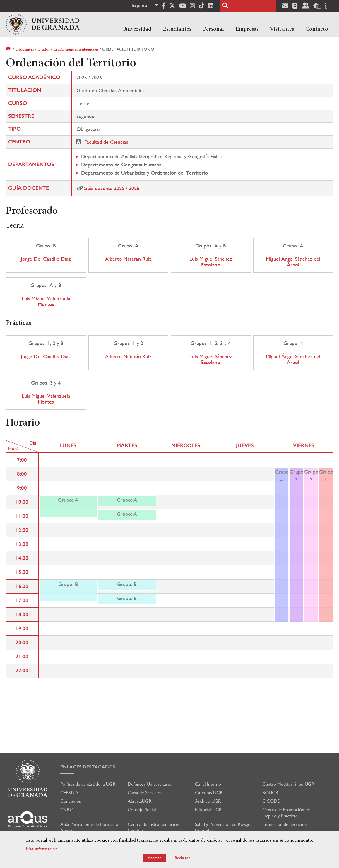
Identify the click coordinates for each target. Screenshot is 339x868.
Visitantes (282, 29)
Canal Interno (208, 784)
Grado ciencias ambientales (76, 49)
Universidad (137, 29)
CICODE (271, 801)
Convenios (71, 801)
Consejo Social (142, 810)
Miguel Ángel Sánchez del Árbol (293, 262)
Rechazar (182, 858)
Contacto (317, 29)
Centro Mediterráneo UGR (288, 784)
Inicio (9, 49)
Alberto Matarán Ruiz (128, 259)
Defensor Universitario (150, 784)
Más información (42, 849)
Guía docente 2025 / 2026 (111, 188)
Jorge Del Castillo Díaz (46, 259)
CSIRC (67, 810)
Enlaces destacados (88, 767)
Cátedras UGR (209, 793)
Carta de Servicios (145, 793)
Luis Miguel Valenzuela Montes (46, 301)
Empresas (247, 29)
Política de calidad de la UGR (88, 784)
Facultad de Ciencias (106, 142)
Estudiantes (177, 29)
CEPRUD (69, 793)
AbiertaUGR (140, 801)
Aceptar (155, 858)
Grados (44, 49)
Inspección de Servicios (284, 824)
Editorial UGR (208, 810)
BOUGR (270, 793)
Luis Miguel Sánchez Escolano (211, 262)
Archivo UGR (208, 801)
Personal (213, 29)
